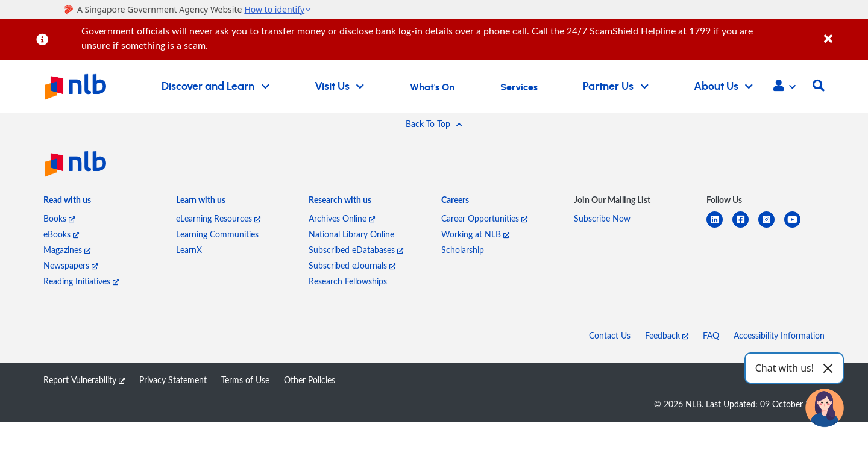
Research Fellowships (348, 281)
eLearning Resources (218, 218)
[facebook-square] (745, 227)
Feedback (667, 335)
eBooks (61, 234)
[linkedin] (719, 227)
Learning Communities (217, 234)
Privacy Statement (173, 380)
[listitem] (67, 202)
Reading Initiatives (81, 281)
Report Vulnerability (84, 380)
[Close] (844, 32)
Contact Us (610, 335)
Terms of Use (245, 380)
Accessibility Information (779, 335)
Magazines (67, 250)
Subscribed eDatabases (356, 250)
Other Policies (310, 380)
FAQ (711, 335)
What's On (432, 87)
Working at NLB (475, 234)
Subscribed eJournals (352, 265)
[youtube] (797, 227)
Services (519, 87)
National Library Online (351, 234)
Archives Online (342, 218)
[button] (785, 87)
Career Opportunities (484, 218)
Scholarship (463, 250)
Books (59, 218)
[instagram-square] (771, 227)
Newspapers (71, 265)
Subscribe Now (602, 218)
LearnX (189, 250)
